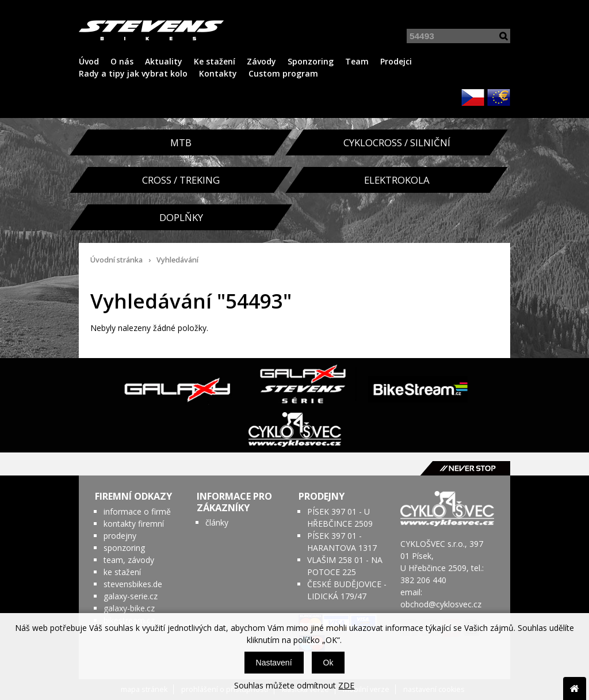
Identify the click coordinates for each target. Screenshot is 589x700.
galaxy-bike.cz (129, 608)
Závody (261, 61)
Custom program (283, 73)
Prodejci (396, 61)
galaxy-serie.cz (131, 596)
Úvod (89, 61)
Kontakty (218, 73)
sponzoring (124, 548)
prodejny (120, 536)
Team (357, 61)
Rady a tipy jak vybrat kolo (133, 73)
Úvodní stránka (116, 260)
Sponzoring (311, 61)
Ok (328, 663)
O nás (122, 61)
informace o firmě (137, 511)
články (217, 522)
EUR (499, 97)
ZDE (346, 685)
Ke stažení (215, 61)
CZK (473, 97)
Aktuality (164, 61)
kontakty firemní (134, 524)
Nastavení (274, 663)
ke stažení (122, 572)
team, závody (129, 560)
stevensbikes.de (133, 584)
